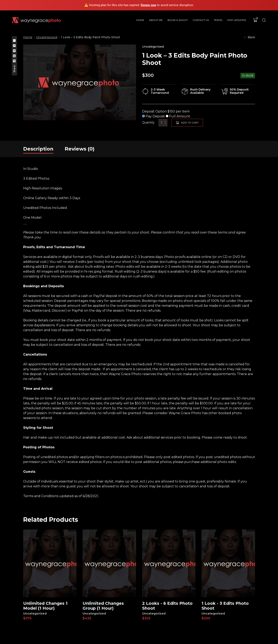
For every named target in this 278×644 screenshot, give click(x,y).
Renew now (148, 5)
